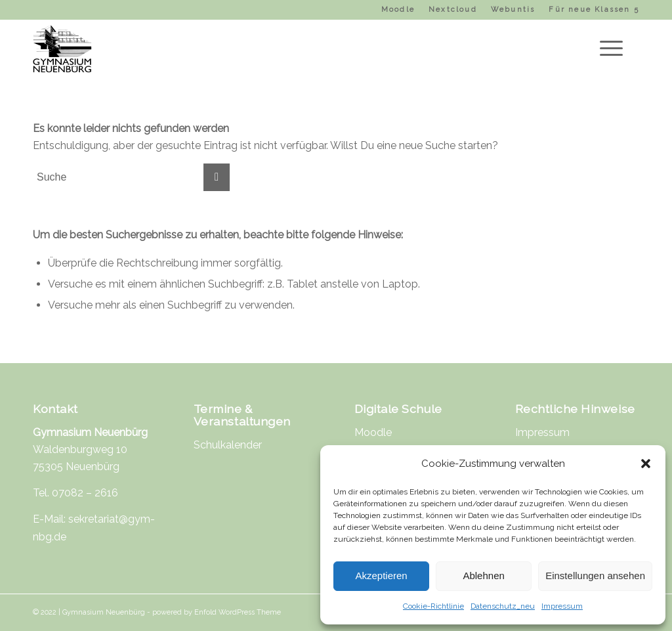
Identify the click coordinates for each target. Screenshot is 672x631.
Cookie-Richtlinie (433, 606)
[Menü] (607, 49)
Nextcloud (453, 10)
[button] (646, 464)
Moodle (398, 10)
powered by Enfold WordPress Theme (217, 612)
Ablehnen (483, 576)
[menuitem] (398, 10)
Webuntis (513, 10)
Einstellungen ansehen (595, 576)
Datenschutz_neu (503, 606)
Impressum (562, 606)
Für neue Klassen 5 (594, 10)
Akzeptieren (381, 576)
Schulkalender (228, 445)
